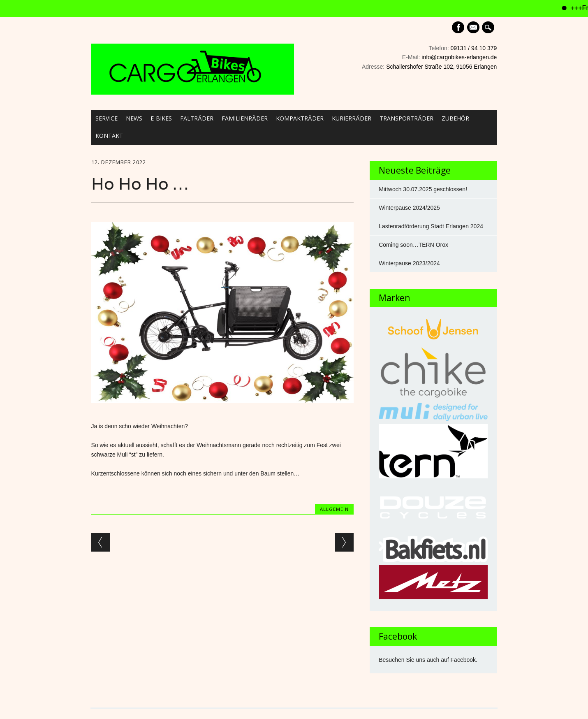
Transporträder (406, 118)
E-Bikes (161, 118)
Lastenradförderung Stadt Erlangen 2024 (431, 226)
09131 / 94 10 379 (474, 48)
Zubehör (455, 118)
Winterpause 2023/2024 (409, 263)
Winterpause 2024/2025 (409, 208)
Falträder (197, 118)
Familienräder (245, 118)
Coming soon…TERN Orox (413, 245)
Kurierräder (352, 118)
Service (106, 118)
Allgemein (334, 509)
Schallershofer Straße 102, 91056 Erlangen (441, 67)
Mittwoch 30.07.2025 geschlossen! (423, 189)
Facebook (458, 27)
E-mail (474, 28)
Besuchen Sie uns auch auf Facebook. (428, 660)
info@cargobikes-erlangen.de (459, 57)
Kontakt (109, 136)
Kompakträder (300, 118)
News (134, 118)
